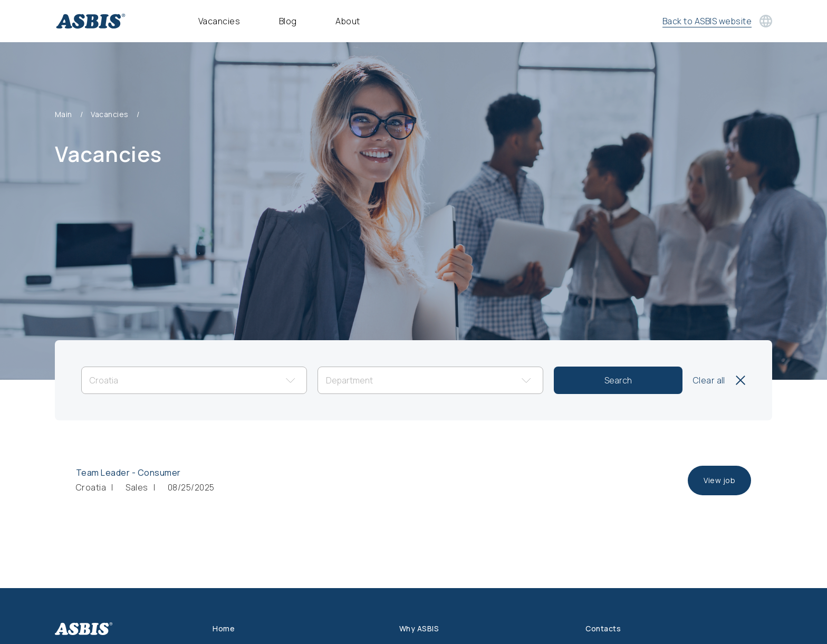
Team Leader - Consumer (128, 473)
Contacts (603, 628)
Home (224, 628)
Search (618, 380)
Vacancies (219, 21)
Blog (288, 21)
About (348, 21)
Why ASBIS (419, 628)
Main (64, 114)
